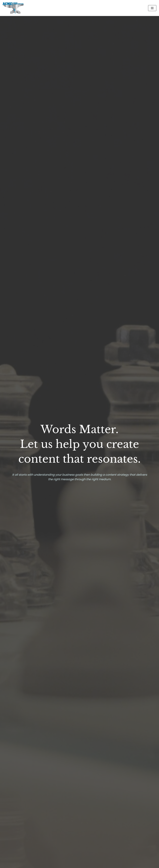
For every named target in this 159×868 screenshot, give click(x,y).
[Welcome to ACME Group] (13, 8)
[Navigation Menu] (152, 8)
